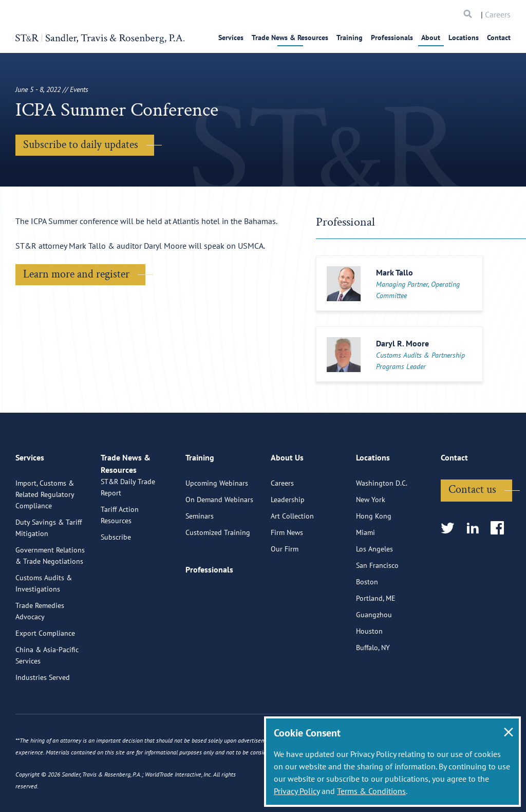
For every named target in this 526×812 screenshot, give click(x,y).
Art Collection (292, 555)
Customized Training (218, 571)
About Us (287, 501)
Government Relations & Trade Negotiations (50, 595)
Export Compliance (45, 672)
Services (231, 38)
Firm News (287, 571)
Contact (499, 38)
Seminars (200, 555)
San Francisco (377, 604)
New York (371, 539)
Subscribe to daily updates (81, 145)
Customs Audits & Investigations (44, 622)
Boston (367, 621)
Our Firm (285, 588)
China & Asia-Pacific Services (47, 694)
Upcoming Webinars (217, 522)
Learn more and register (76, 274)
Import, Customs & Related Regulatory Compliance (45, 533)
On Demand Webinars (219, 539)
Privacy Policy (297, 791)
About (431, 38)
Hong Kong (374, 555)
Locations (464, 38)
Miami (365, 571)
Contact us (472, 529)
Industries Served (43, 716)
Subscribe (116, 588)
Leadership (288, 539)
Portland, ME (376, 637)
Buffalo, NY (373, 687)
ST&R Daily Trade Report (128, 538)
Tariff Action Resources (120, 566)
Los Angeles (374, 588)
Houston (369, 670)
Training (350, 38)
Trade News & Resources (290, 38)
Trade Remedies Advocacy (40, 650)
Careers (498, 14)
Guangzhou (374, 654)
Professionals (392, 38)
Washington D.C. (382, 522)
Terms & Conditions (371, 791)
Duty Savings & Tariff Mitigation (49, 567)
